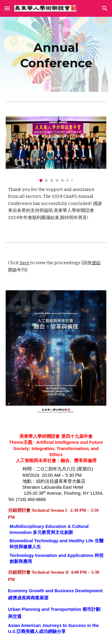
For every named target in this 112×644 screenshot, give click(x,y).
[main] (56, 54)
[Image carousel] (56, 149)
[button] (7, 8)
